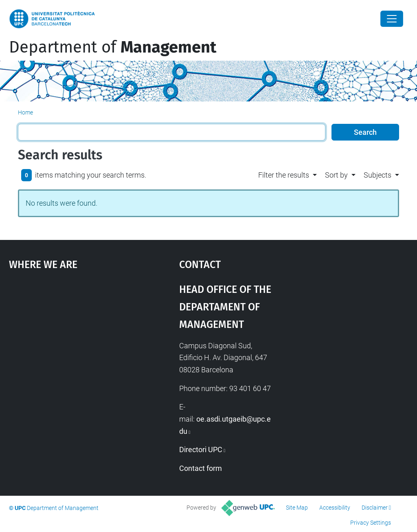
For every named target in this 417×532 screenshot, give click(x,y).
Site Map (297, 508)
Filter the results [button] (284, 175)
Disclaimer (375, 508)
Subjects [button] (377, 175)
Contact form (201, 468)
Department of (113, 47)
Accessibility (335, 508)
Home (25, 112)
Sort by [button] (336, 175)
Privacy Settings (371, 523)
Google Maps (72, 341)
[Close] (392, 19)
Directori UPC (201, 450)
